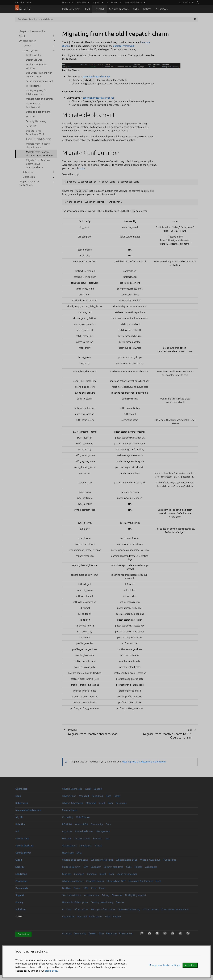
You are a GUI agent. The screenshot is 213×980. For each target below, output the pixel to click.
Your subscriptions (72, 895)
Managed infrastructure (28, 810)
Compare (92, 874)
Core (94, 888)
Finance (117, 916)
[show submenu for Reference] (54, 172)
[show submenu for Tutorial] (54, 46)
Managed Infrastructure (103, 909)
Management (103, 831)
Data (69, 909)
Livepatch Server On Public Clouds (30, 183)
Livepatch (100, 9)
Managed (84, 796)
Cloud (19, 860)
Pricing (105, 895)
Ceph (18, 796)
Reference (28, 172)
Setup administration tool (39, 81)
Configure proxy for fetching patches (36, 92)
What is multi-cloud (150, 860)
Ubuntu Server (23, 853)
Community (97, 824)
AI (63, 909)
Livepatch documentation (32, 31)
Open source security (129, 909)
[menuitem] (186, 2)
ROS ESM (67, 824)
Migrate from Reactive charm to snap (38, 145)
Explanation (29, 177)
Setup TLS (31, 126)
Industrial (82, 916)
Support (98, 789)
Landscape (21, 874)
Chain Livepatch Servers (39, 139)
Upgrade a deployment (38, 112)
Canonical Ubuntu (23, 2)
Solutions (21, 909)
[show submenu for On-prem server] (54, 41)
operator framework (124, 46)
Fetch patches (33, 86)
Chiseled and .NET (116, 881)
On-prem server (27, 41)
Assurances (162, 9)
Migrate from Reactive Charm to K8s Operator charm (38, 164)
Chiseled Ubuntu (95, 881)
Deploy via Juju (34, 55)
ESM (87, 9)
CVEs (136, 9)
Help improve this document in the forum (144, 762)
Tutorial (27, 46)
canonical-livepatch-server (96, 76)
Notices (147, 9)
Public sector (96, 916)
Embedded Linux (84, 831)
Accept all (190, 965)
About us (67, 933)
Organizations (69, 846)
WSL (86, 888)
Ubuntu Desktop (24, 846)
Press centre (126, 933)
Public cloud (170, 860)
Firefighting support (136, 895)
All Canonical (185, 2)
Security (20, 867)
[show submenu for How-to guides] (54, 50)
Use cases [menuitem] (82, 2)
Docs (108, 796)
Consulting (97, 796)
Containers (21, 881)
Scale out (31, 116)
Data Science (83, 817)
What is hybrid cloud (127, 860)
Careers (93, 933)
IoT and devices (151, 909)
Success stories (82, 838)
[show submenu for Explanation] (54, 177)
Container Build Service (141, 881)
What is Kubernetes (72, 803)
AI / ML (19, 817)
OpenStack (21, 789)
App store (67, 831)
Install (88, 789)
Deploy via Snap (34, 60)
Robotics (20, 824)
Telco (108, 916)
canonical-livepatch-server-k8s (99, 98)
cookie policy (51, 971)
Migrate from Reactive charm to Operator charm (39, 154)
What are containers (73, 881)
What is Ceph (69, 796)
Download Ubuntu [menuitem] (133, 2)
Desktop (66, 888)
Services (97, 838)
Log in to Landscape (127, 874)
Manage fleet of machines (40, 99)
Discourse (117, 895)
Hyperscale (68, 853)
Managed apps (70, 810)
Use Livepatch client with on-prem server (39, 74)
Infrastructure (81, 909)
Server (77, 888)
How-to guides (30, 50)
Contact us (23, 934)
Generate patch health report (34, 105)
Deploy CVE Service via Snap (36, 66)
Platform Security (71, 9)
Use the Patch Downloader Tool (35, 132)
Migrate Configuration (91, 153)
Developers (86, 846)
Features (67, 838)
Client (22, 36)
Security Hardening (36, 121)
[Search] (198, 2)
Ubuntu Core (22, 838)
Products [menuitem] (66, 2)
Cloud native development (175, 909)
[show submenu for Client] (54, 36)
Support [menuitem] (97, 2)
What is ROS (81, 824)
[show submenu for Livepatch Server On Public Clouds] (54, 181)
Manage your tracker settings (164, 965)
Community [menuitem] (113, 2)
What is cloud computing (75, 860)
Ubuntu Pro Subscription (75, 902)
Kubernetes (22, 803)
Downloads (22, 888)
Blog (101, 933)
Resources (121, 803)
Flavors (98, 846)
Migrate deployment (89, 115)
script (82, 168)
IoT (17, 831)
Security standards (119, 9)
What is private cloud (102, 860)
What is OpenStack (72, 789)
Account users (91, 895)
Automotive (68, 916)
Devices (120, 902)
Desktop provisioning (102, 902)
